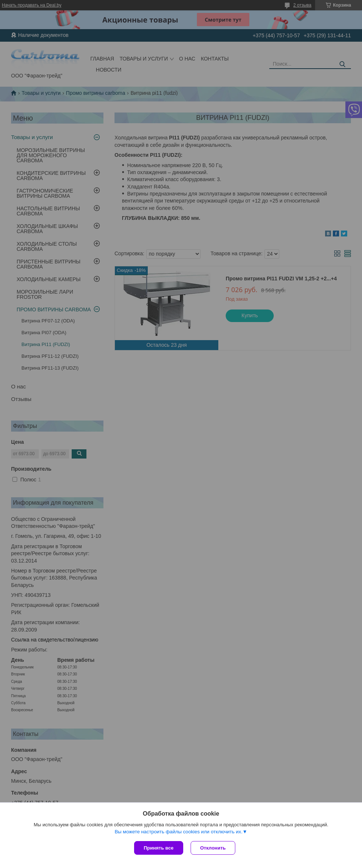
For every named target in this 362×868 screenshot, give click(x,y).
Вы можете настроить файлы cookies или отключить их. (178, 832)
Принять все (159, 848)
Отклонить (213, 848)
